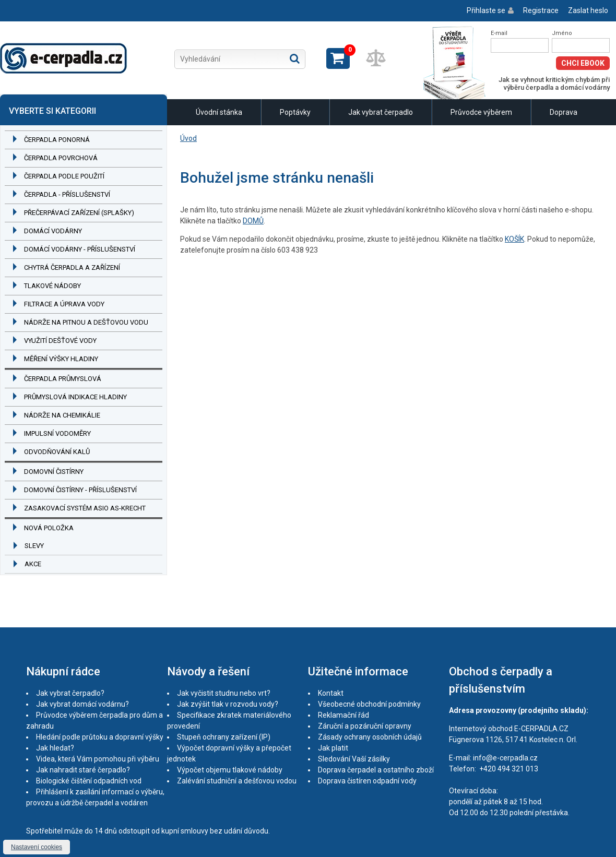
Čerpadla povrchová (61, 158)
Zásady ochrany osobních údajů (370, 737)
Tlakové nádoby (52, 286)
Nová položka (49, 528)
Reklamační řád (343, 715)
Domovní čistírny (54, 472)
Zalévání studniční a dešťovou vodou (237, 781)
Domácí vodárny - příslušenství (80, 249)
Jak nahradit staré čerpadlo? (83, 770)
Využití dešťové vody (60, 341)
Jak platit (333, 748)
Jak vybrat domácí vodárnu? (82, 704)
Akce (33, 564)
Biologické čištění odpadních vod (89, 781)
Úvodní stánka (219, 112)
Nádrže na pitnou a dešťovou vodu (86, 322)
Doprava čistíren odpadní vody (367, 781)
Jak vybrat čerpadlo (381, 112)
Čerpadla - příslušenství (67, 194)
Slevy (34, 546)
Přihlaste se (486, 10)
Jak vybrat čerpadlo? (70, 693)
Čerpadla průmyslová (63, 379)
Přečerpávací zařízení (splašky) (79, 213)
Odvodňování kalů (57, 452)
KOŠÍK (514, 239)
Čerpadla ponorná (57, 140)
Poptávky (295, 112)
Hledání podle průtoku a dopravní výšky (100, 737)
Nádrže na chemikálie (62, 415)
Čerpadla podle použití (64, 176)
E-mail (499, 33)
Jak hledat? (55, 748)
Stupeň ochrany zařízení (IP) (224, 737)
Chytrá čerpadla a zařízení (72, 267)
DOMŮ (253, 221)
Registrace (541, 10)
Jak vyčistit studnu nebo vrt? (224, 693)
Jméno (562, 33)
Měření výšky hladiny (61, 359)
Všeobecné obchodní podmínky (369, 704)
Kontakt (331, 693)
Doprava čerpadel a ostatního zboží (376, 770)
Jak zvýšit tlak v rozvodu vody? (228, 704)
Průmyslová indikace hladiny (75, 397)
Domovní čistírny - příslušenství (80, 490)
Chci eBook (583, 63)
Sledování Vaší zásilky (354, 759)
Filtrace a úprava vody (64, 304)
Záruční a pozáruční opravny (365, 726)
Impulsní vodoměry (57, 433)
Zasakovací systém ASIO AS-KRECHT (85, 508)
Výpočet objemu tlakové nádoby (230, 770)
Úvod (188, 138)
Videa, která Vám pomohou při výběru (98, 759)
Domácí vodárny (53, 231)
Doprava (564, 112)
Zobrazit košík (338, 58)
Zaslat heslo (588, 10)
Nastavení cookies (37, 847)
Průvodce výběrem (481, 112)
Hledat (295, 58)
